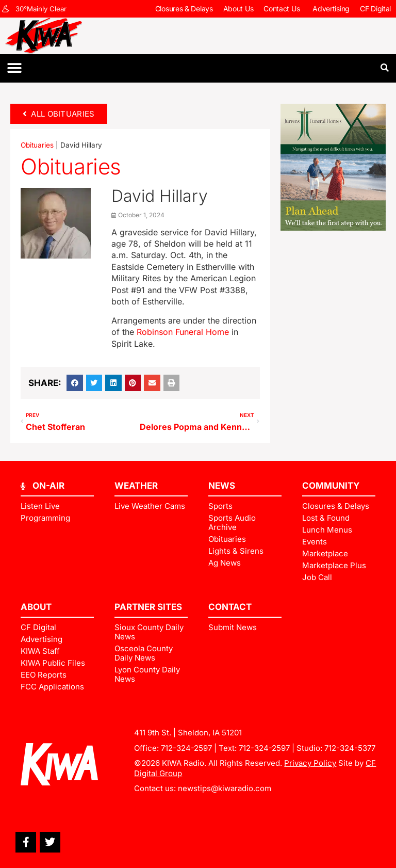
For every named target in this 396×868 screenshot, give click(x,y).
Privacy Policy (310, 763)
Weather (136, 486)
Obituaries (37, 145)
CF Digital (375, 9)
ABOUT (36, 607)
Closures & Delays (184, 9)
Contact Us (283, 9)
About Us (238, 9)
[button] (14, 68)
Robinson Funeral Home (183, 332)
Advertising (331, 9)
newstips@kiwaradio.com (225, 788)
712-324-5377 (350, 748)
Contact (230, 607)
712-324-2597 (186, 748)
